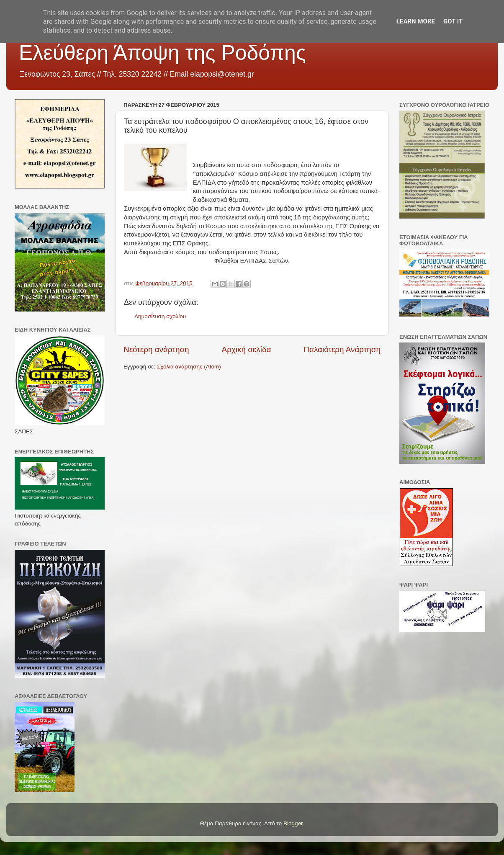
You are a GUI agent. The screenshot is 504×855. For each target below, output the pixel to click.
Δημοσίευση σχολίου (160, 316)
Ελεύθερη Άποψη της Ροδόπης (162, 53)
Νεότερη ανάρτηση (156, 349)
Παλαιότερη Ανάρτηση (342, 349)
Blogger (293, 823)
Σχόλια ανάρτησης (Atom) (189, 367)
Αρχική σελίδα (247, 349)
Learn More (416, 21)
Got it (453, 21)
